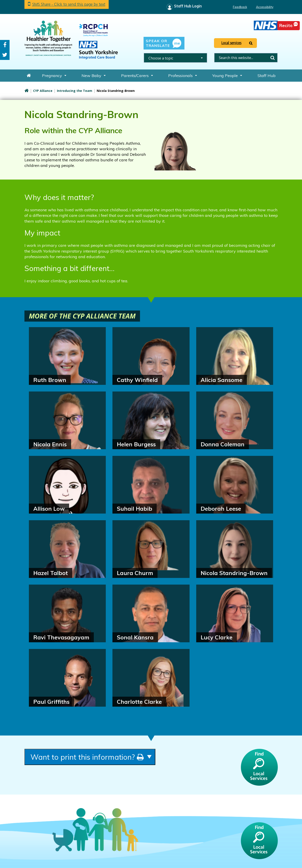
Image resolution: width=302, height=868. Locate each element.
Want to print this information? (87, 757)
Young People (225, 76)
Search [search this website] (273, 58)
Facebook (5, 45)
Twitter (5, 55)
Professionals (180, 76)
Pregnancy (52, 76)
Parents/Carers (135, 76)
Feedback (240, 7)
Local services (231, 43)
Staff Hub (267, 76)
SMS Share (69, 4)
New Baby (91, 76)
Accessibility (265, 7)
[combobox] (175, 58)
